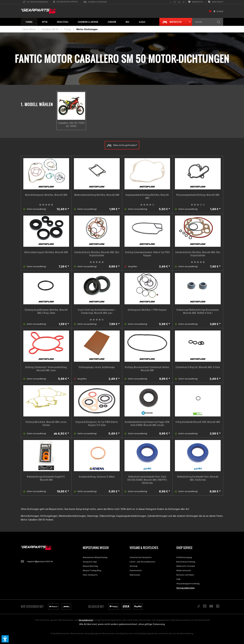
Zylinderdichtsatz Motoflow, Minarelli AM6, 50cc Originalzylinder (97, 254)
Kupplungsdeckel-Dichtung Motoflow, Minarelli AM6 (147, 196)
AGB (178, 579)
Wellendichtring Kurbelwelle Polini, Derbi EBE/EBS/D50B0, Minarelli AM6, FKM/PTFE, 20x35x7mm (147, 480)
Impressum (135, 575)
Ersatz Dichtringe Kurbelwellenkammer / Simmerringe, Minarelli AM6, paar (97, 311)
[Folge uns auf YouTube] (179, 2)
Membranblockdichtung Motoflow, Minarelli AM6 (97, 195)
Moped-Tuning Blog (92, 570)
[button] (5, 639)
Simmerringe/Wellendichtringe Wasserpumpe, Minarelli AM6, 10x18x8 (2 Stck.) (198, 311)
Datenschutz (136, 570)
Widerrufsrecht (184, 570)
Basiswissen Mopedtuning (95, 557)
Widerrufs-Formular (186, 566)
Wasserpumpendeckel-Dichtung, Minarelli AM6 (198, 195)
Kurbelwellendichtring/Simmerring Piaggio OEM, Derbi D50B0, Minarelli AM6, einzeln (147, 423)
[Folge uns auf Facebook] (175, 2)
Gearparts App (90, 562)
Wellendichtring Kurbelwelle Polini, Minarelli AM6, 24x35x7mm (198, 478)
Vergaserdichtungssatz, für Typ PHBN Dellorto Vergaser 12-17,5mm (97, 423)
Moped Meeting (90, 566)
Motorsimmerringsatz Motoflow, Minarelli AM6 (46, 252)
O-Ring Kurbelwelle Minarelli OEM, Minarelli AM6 (198, 422)
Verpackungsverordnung (188, 584)
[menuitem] (36, 2)
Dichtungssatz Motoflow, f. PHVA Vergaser (147, 310)
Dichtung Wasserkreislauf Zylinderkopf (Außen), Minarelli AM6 (147, 369)
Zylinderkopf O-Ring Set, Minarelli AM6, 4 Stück (198, 367)
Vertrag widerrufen (185, 588)
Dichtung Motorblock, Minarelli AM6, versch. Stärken (46, 423)
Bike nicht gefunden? (122, 145)
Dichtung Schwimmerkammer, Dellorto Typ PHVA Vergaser (147, 254)
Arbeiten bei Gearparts (141, 557)
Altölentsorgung (184, 557)
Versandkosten (86, 620)
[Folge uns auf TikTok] (171, 2)
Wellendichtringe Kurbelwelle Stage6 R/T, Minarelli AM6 (46, 478)
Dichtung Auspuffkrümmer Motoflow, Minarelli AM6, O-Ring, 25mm (46, 311)
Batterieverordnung (186, 562)
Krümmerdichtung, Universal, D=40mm (97, 477)
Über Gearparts (90, 575)
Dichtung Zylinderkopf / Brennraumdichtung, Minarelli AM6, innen (46, 369)
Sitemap (134, 566)
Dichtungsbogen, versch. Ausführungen (97, 367)
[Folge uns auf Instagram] (183, 2)
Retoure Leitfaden (185, 575)
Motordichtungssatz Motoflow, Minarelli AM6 (46, 195)
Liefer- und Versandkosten (142, 562)
